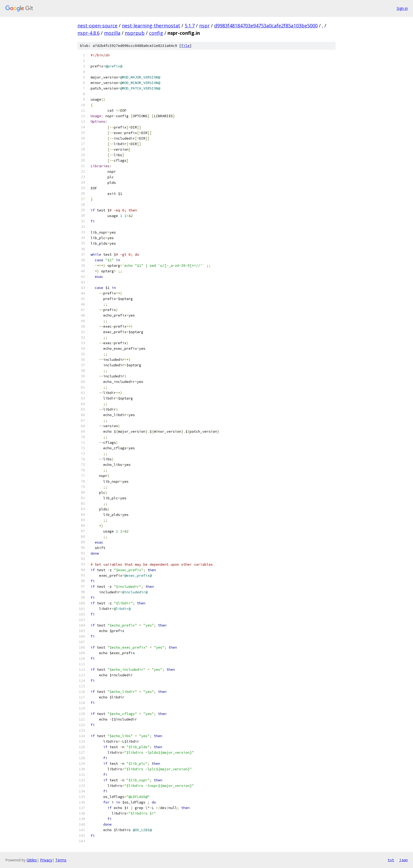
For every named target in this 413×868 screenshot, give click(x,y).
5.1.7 (190, 26)
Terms (61, 860)
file (185, 46)
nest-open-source (97, 26)
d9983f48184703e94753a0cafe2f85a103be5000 (266, 26)
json (404, 860)
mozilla (112, 33)
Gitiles (32, 860)
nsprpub (135, 33)
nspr (204, 26)
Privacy (46, 860)
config (156, 33)
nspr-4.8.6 (88, 33)
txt (391, 860)
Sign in (402, 8)
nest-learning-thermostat (151, 26)
